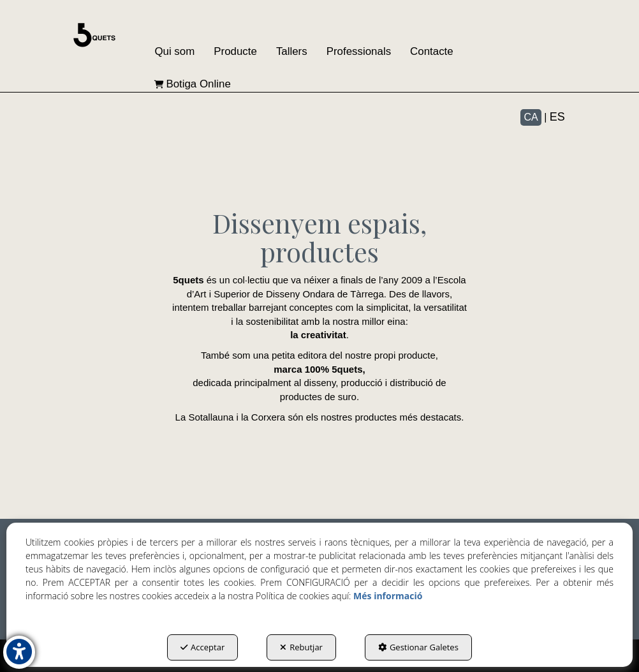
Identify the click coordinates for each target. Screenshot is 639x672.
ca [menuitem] (531, 117)
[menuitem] (174, 52)
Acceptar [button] (202, 647)
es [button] (557, 117)
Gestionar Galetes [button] (418, 647)
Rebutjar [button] (301, 647)
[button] (94, 35)
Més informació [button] (388, 596)
